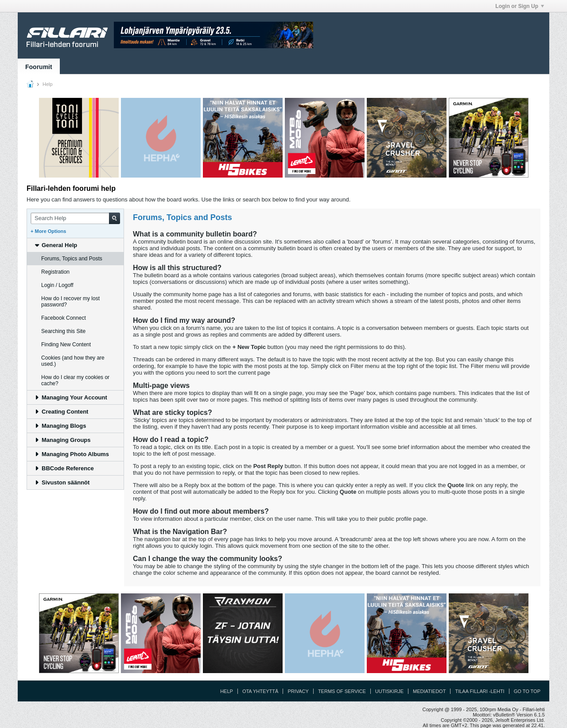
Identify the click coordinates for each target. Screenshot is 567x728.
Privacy (298, 691)
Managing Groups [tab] (62, 440)
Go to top (527, 691)
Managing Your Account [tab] (71, 397)
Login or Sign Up (520, 6)
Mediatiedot (429, 691)
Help (227, 691)
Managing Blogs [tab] (60, 426)
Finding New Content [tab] (66, 345)
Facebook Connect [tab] (64, 318)
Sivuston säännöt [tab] (62, 482)
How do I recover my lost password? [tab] (70, 302)
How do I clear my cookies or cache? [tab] (75, 380)
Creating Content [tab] (61, 412)
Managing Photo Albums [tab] (72, 454)
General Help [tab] (56, 245)
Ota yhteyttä (260, 691)
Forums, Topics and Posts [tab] (72, 259)
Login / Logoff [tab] (57, 285)
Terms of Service (342, 691)
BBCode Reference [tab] (64, 468)
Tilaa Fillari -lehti (480, 691)
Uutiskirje (389, 691)
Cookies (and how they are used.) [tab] (73, 361)
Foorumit (39, 67)
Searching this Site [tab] (63, 331)
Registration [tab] (55, 272)
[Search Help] (75, 218)
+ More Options (48, 231)
